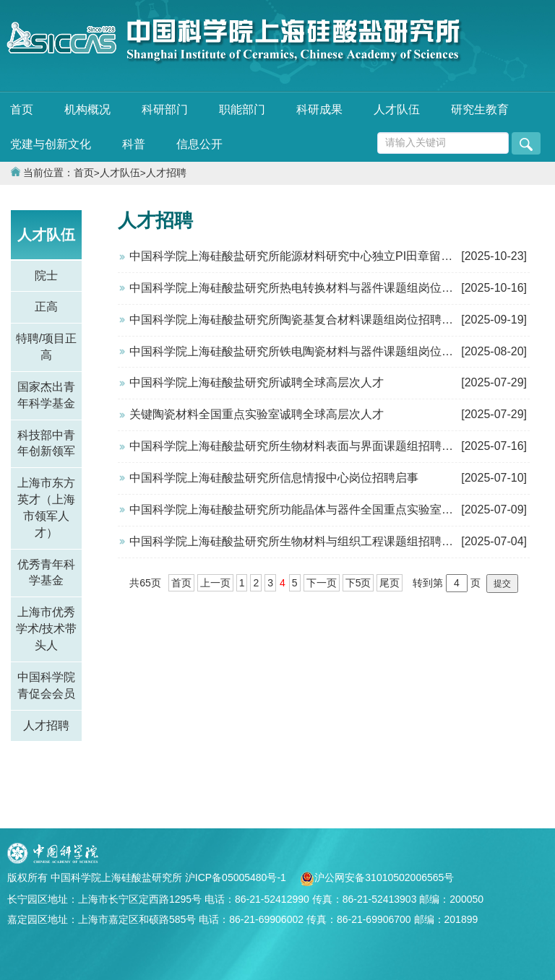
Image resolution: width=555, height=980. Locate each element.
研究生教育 (480, 109)
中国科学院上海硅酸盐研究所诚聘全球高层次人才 (257, 382)
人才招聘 (166, 173)
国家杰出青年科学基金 (46, 395)
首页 (22, 109)
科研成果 (319, 109)
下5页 (358, 583)
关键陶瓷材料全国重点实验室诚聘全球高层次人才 (257, 414)
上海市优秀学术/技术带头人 (46, 629)
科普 (134, 144)
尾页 (390, 583)
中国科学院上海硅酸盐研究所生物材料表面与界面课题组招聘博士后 (303, 446)
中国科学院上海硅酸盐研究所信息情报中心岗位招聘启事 (274, 478)
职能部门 (242, 109)
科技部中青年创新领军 (46, 443)
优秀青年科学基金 (46, 573)
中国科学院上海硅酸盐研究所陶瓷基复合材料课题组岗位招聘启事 (297, 320)
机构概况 (87, 109)
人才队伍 (397, 109)
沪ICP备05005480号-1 (237, 877)
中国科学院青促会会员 (46, 685)
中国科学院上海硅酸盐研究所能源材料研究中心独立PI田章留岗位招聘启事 (320, 256)
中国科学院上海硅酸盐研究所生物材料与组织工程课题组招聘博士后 (303, 541)
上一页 (215, 583)
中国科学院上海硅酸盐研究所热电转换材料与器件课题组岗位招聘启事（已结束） (337, 288)
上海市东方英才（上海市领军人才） (46, 508)
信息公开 (199, 144)
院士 (46, 276)
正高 (46, 307)
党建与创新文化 (51, 144)
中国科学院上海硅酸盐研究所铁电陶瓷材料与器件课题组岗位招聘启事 (309, 351)
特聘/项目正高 (46, 347)
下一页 (322, 583)
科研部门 (165, 109)
